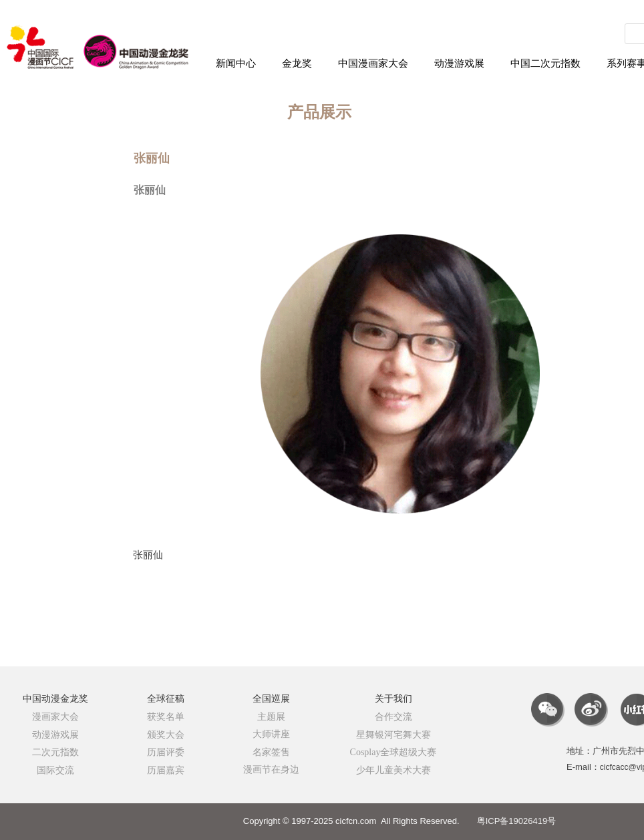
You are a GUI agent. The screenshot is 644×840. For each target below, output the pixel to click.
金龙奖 (297, 63)
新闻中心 (236, 63)
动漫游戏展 (459, 63)
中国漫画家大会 (373, 63)
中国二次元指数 (545, 63)
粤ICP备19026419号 (517, 821)
